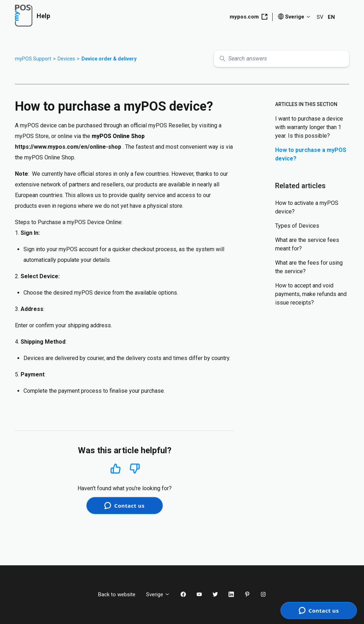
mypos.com (248, 17)
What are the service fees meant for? (307, 244)
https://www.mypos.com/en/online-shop (68, 147)
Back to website (117, 594)
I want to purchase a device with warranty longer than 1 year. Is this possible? (309, 127)
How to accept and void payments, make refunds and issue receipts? (311, 294)
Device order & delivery (109, 59)
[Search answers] (282, 59)
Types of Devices (297, 226)
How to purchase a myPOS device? (311, 154)
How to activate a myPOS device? (307, 207)
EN (331, 17)
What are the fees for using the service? (309, 267)
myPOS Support (33, 59)
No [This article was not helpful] (135, 469)
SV (320, 17)
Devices (66, 59)
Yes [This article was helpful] (116, 468)
